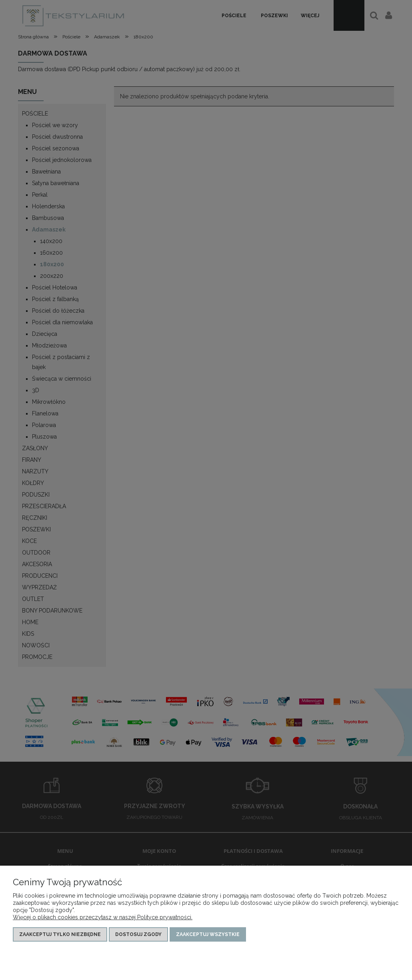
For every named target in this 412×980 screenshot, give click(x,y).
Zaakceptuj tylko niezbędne (60, 934)
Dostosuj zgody (138, 934)
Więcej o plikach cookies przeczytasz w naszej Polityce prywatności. (103, 917)
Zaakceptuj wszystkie (208, 934)
